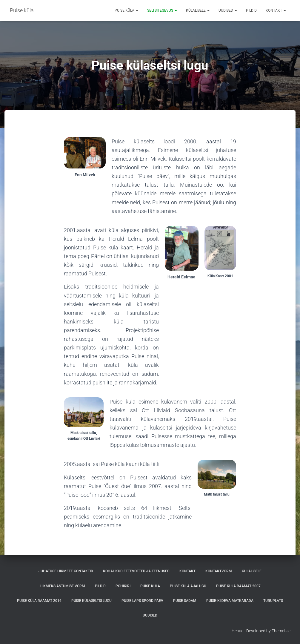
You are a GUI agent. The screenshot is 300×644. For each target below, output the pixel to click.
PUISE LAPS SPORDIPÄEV (142, 601)
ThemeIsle (281, 631)
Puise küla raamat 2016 (39, 601)
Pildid (251, 10)
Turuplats (273, 601)
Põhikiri (123, 586)
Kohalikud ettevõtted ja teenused (136, 571)
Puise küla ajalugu (188, 586)
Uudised (228, 10)
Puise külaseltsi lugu (91, 601)
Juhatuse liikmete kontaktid (66, 571)
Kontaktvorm (219, 571)
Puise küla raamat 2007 (238, 586)
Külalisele (198, 10)
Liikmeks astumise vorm (62, 586)
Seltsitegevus (162, 10)
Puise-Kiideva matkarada (230, 601)
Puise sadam (185, 601)
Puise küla (126, 10)
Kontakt (276, 10)
